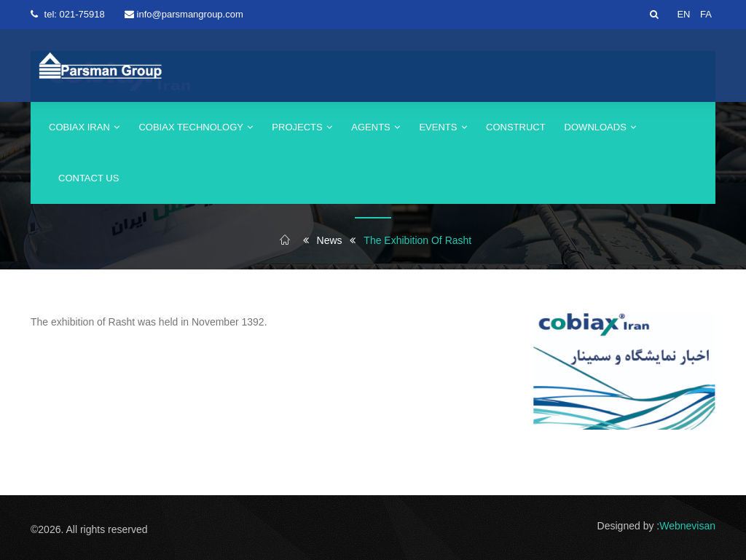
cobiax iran (84, 127)
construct (516, 127)
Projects (302, 127)
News (330, 240)
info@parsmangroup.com (190, 14)
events (443, 127)
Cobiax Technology (196, 127)
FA (706, 14)
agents (376, 127)
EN (683, 14)
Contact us (89, 178)
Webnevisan (687, 526)
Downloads (601, 127)
